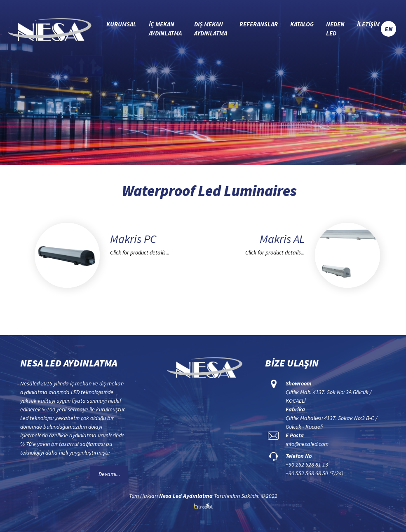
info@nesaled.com (307, 444)
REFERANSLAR (259, 24)
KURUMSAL (121, 24)
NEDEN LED (335, 29)
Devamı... (109, 474)
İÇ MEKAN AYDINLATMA (165, 29)
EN (388, 29)
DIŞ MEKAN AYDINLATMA (211, 29)
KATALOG (302, 24)
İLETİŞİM (368, 24)
